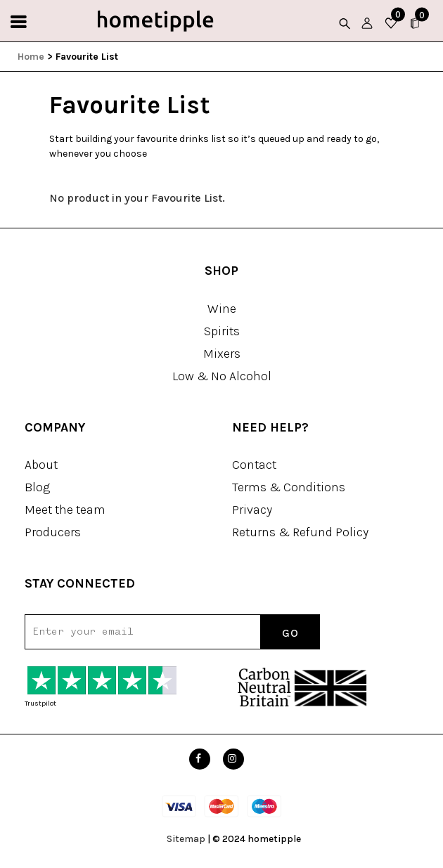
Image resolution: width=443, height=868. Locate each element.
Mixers (222, 354)
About (41, 465)
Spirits (222, 331)
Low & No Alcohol (222, 376)
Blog (37, 487)
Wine (222, 309)
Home (31, 57)
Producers (53, 532)
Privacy (252, 510)
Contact (254, 465)
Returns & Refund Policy (300, 532)
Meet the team (65, 510)
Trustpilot (40, 704)
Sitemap (186, 839)
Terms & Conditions (289, 487)
